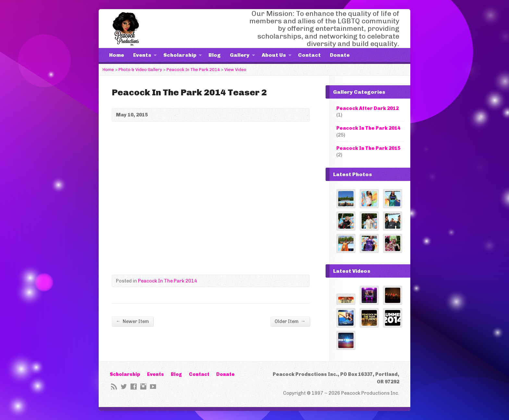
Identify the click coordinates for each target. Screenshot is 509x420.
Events (142, 55)
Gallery (240, 55)
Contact (309, 55)
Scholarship (180, 55)
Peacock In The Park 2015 (368, 148)
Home (117, 55)
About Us (274, 55)
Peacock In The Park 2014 (193, 70)
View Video (235, 70)
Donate (340, 55)
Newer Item (132, 321)
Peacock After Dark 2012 (367, 108)
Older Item (290, 321)
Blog (215, 55)
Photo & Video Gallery (140, 70)
